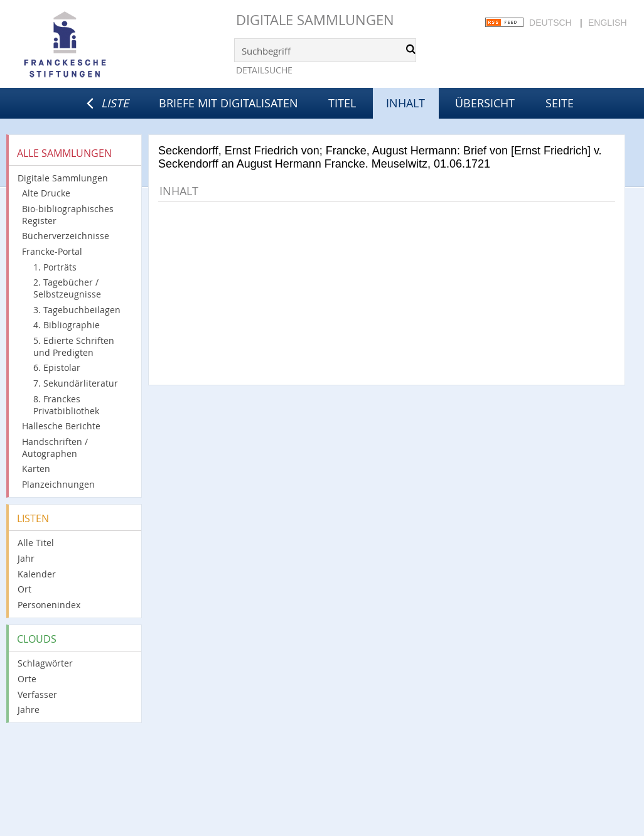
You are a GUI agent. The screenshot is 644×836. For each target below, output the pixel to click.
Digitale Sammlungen (315, 20)
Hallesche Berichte (61, 426)
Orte (27, 679)
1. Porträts (55, 267)
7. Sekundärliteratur (76, 383)
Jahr (26, 558)
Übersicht (485, 103)
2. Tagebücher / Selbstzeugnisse (67, 288)
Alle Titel (36, 543)
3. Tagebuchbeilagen (77, 310)
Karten (36, 469)
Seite (560, 103)
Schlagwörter (45, 663)
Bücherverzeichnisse (66, 236)
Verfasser (37, 694)
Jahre (29, 710)
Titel (342, 103)
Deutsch (550, 23)
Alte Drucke (46, 193)
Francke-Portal (52, 251)
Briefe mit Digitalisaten (228, 103)
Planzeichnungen (58, 484)
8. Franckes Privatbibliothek (66, 405)
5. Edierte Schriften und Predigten (74, 346)
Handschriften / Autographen (55, 447)
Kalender (37, 574)
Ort (24, 589)
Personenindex (49, 605)
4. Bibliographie (67, 325)
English (607, 23)
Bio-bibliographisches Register (68, 215)
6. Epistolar (57, 367)
